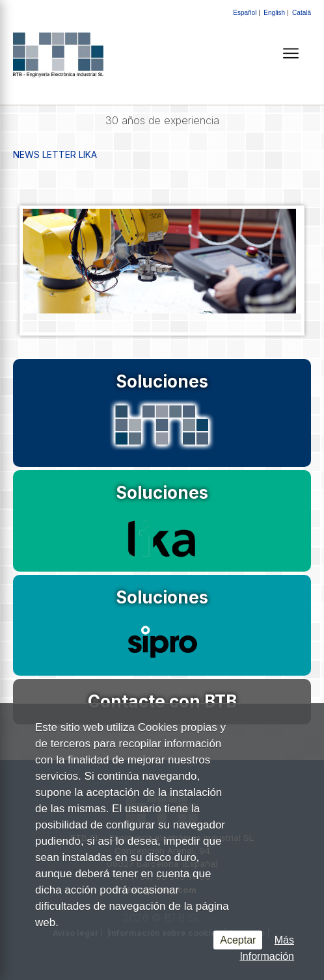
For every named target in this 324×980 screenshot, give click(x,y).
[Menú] (291, 53)
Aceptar (238, 940)
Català (302, 13)
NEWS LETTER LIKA (55, 154)
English (274, 13)
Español (245, 13)
